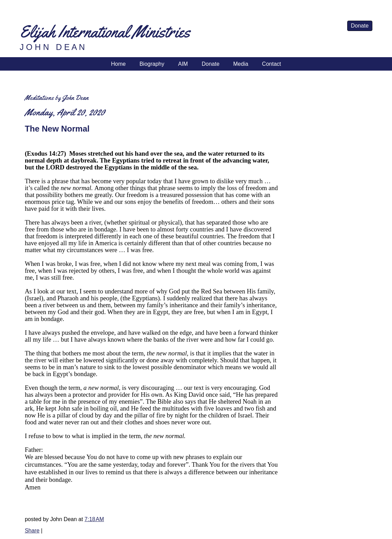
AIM (183, 64)
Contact (272, 64)
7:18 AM (94, 519)
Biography (152, 64)
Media (241, 64)
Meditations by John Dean (57, 98)
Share (32, 531)
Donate (360, 26)
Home (118, 64)
